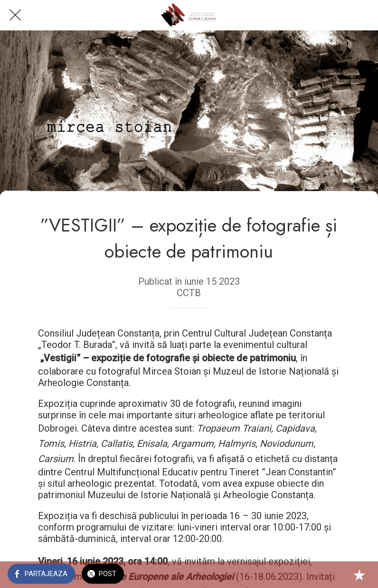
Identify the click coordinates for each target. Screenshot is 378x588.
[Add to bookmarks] (359, 575)
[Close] (15, 15)
